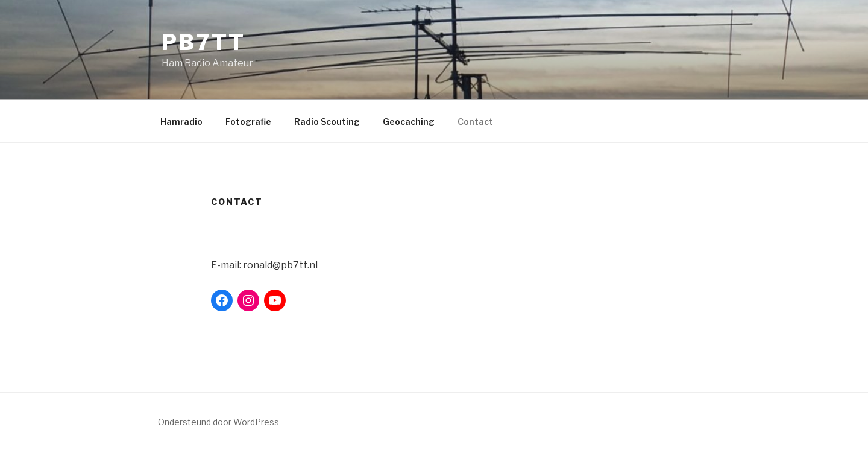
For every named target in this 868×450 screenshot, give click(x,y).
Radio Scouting (327, 122)
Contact (475, 122)
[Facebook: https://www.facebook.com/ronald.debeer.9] (222, 300)
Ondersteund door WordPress (219, 422)
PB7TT (203, 42)
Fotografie (248, 122)
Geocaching (409, 122)
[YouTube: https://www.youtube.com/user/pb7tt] (275, 300)
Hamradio (181, 122)
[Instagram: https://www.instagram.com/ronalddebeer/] (248, 300)
